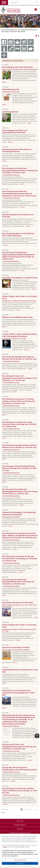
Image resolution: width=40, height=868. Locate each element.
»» (37, 809)
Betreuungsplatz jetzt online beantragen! (18, 67)
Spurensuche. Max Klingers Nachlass (16, 647)
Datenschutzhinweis (20, 860)
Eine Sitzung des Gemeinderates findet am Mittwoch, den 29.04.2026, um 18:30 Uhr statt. (19, 358)
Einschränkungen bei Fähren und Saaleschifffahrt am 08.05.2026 (14, 131)
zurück (3, 812)
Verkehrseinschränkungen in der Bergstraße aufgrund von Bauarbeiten (19, 513)
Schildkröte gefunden (10, 112)
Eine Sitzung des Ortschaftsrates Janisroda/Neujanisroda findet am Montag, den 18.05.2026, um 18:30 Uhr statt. (20, 170)
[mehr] (4, 82)
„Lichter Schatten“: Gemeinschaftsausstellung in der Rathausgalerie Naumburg (19, 335)
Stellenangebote (21, 825)
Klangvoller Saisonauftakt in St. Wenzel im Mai (20, 278)
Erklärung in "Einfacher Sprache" (21, 833)
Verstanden (20, 863)
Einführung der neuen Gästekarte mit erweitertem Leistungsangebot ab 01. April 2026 (18, 693)
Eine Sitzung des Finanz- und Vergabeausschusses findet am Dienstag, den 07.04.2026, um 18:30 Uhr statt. (19, 747)
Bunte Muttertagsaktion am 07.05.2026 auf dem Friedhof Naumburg (18, 235)
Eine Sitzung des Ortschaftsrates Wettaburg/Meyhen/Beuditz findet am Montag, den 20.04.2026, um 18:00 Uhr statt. (20, 491)
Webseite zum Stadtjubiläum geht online (17, 317)
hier (5, 847)
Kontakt (21, 821)
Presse (21, 829)
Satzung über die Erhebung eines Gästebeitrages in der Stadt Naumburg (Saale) (19, 769)
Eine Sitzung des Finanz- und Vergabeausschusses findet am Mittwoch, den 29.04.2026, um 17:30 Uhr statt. (19, 378)
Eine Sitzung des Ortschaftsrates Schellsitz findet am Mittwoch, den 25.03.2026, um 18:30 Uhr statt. (20, 791)
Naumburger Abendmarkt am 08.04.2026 (17, 603)
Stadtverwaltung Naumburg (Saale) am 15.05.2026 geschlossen (17, 150)
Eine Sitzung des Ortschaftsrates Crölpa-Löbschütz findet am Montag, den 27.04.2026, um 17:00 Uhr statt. (19, 424)
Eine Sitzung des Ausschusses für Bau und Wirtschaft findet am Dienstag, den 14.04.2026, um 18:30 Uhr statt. (20, 559)
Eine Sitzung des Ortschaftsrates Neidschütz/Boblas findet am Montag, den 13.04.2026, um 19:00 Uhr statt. (18, 582)
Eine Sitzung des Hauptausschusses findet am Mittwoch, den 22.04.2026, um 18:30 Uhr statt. (19, 446)
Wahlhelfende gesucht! (11, 89)
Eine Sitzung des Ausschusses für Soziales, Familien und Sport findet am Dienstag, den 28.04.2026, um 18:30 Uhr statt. (19, 401)
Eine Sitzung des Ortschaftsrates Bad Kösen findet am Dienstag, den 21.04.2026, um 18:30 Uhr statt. (19, 468)
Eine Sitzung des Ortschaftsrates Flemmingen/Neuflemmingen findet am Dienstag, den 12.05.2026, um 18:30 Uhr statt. (19, 194)
